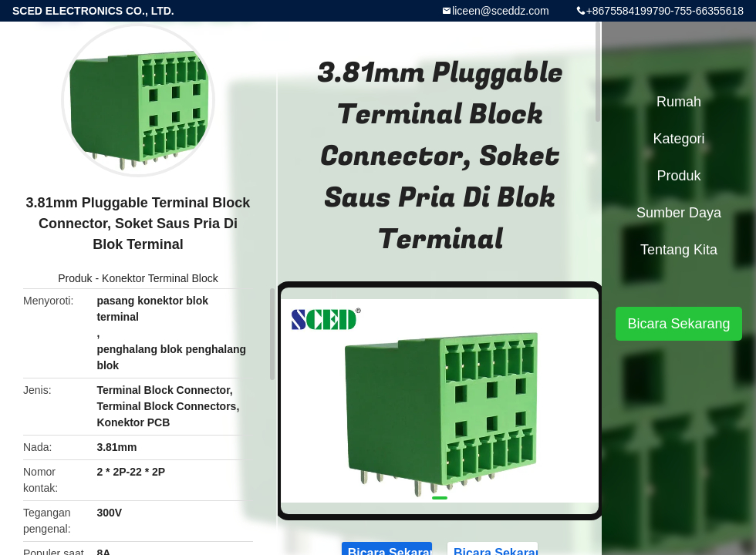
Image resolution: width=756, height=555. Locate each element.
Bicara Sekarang (678, 324)
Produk (75, 278)
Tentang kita (679, 250)
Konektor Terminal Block (160, 278)
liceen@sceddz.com (501, 11)
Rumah (679, 102)
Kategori (678, 139)
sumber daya (679, 213)
